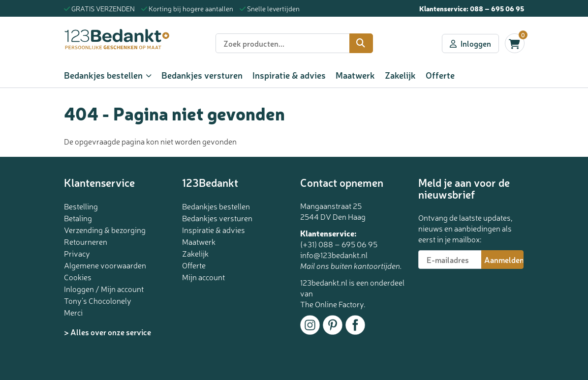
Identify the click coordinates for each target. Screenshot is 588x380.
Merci (73, 312)
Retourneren (86, 241)
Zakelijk (400, 75)
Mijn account (203, 277)
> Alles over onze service (108, 332)
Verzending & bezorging (105, 230)
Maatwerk (355, 75)
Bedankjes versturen (202, 75)
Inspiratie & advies (289, 75)
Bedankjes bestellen (103, 75)
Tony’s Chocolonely (98, 300)
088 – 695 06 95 (497, 8)
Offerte (440, 75)
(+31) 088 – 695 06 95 (339, 244)
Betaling (78, 218)
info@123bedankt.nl (334, 255)
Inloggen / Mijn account (104, 289)
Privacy (77, 253)
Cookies (78, 277)
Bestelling (81, 206)
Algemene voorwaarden (105, 265)
